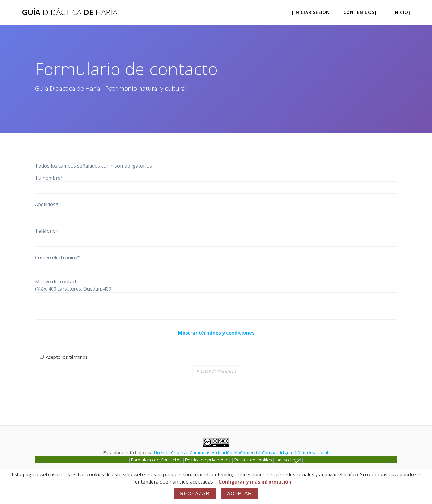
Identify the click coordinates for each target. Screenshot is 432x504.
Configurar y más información (255, 482)
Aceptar (240, 494)
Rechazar (195, 494)
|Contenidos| (359, 12)
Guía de (69, 12)
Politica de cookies (253, 460)
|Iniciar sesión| (312, 12)
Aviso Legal (289, 460)
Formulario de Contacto (155, 460)
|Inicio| (401, 12)
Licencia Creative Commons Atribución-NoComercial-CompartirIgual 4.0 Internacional (241, 452)
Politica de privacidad (207, 460)
